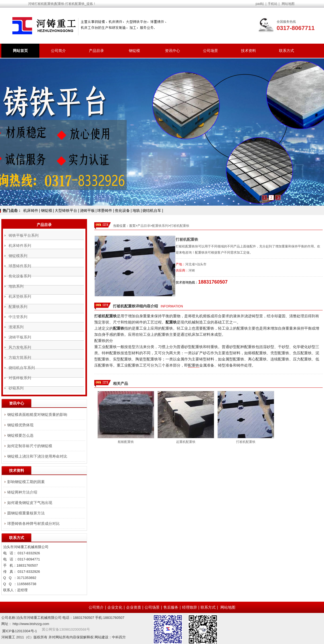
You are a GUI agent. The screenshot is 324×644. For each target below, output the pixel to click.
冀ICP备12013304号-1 (20, 631)
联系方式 (287, 51)
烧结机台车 (152, 210)
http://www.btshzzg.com (31, 624)
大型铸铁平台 (66, 210)
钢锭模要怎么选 (20, 435)
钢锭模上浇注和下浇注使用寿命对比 (37, 456)
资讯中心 (172, 51)
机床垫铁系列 (20, 296)
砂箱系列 (16, 388)
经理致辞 (190, 607)
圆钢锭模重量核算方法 (26, 513)
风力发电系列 (20, 347)
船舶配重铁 (126, 442)
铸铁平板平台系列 (24, 235)
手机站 (273, 4)
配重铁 (194, 365)
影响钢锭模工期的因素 (26, 482)
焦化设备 (122, 210)
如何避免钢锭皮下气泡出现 (30, 503)
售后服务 (171, 607)
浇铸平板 (87, 210)
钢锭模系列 (18, 256)
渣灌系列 (16, 327)
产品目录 (96, 51)
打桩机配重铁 (180, 226)
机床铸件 (31, 210)
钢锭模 (134, 51)
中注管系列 (18, 317)
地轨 (136, 210)
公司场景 (210, 51)
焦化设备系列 (20, 276)
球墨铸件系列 (20, 266)
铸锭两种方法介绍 (22, 492)
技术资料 (248, 51)
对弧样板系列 (20, 378)
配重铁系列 (160, 226)
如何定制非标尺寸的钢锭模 (30, 446)
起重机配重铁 (186, 442)
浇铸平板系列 (20, 337)
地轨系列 (16, 286)
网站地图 (288, 4)
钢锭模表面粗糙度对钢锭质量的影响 (37, 415)
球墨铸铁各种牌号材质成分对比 (33, 524)
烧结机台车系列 (22, 368)
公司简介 (58, 51)
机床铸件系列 (20, 246)
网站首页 (20, 51)
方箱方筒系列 (20, 357)
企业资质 (134, 607)
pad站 (260, 4)
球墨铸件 (105, 210)
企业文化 (115, 607)
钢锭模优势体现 (20, 425)
